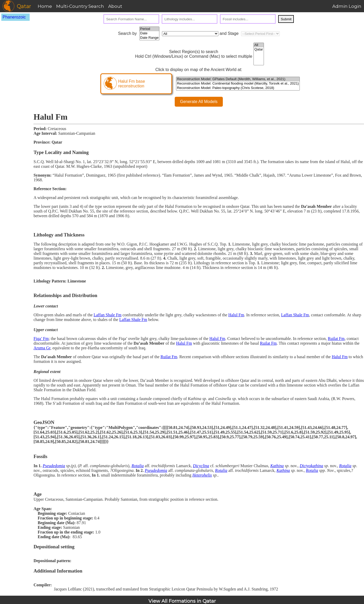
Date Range (149, 38)
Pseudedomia (54, 466)
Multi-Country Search (80, 6)
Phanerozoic (14, 17)
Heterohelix (202, 475)
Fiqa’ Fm (41, 339)
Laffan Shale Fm (108, 315)
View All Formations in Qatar (182, 601)
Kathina (277, 466)
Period (149, 29)
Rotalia (138, 466)
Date (149, 33)
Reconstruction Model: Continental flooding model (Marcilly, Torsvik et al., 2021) (238, 84)
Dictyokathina (311, 466)
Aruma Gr (42, 348)
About (115, 6)
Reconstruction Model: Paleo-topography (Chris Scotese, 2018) (238, 88)
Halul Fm (236, 315)
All (259, 45)
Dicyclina (201, 466)
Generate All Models (199, 102)
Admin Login (347, 6)
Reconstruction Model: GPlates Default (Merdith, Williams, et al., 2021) (238, 79)
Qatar (259, 50)
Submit (286, 19)
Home (45, 6)
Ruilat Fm (336, 339)
